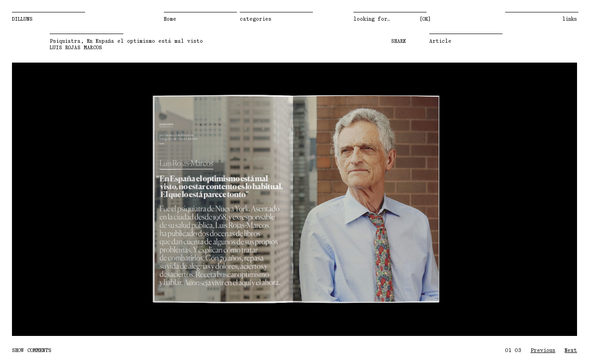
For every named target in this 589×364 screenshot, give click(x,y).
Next (506, 201)
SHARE (398, 43)
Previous (83, 201)
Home (170, 19)
